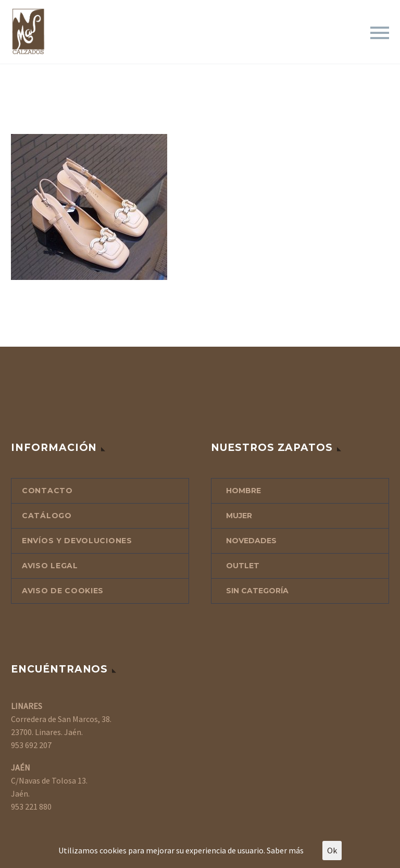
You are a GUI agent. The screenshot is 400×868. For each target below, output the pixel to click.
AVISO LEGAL (50, 566)
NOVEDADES (251, 541)
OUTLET (243, 566)
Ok (332, 850)
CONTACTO (47, 491)
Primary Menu (380, 33)
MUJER (239, 516)
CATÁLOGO (47, 516)
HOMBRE (243, 491)
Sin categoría (257, 591)
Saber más (285, 850)
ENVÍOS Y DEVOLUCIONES (77, 541)
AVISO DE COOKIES (63, 591)
